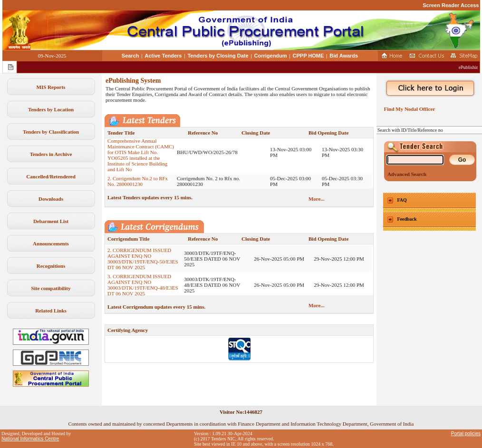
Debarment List (51, 221)
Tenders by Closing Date (218, 56)
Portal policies (466, 433)
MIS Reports (51, 87)
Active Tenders (163, 56)
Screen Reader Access (451, 5)
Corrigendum (271, 56)
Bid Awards (344, 56)
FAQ (402, 200)
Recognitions (51, 266)
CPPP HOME (308, 56)
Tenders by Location (51, 109)
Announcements (51, 243)
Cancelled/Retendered (51, 176)
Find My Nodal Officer (408, 109)
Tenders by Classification (51, 132)
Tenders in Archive (51, 154)
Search (130, 56)
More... (317, 199)
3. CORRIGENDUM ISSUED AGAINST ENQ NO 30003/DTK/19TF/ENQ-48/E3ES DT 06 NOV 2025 (143, 289)
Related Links (51, 311)
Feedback (407, 219)
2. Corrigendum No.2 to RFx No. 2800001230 (138, 185)
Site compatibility (51, 288)
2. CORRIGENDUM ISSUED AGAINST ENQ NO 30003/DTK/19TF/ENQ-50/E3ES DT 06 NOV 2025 (143, 263)
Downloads (51, 199)
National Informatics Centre (30, 439)
